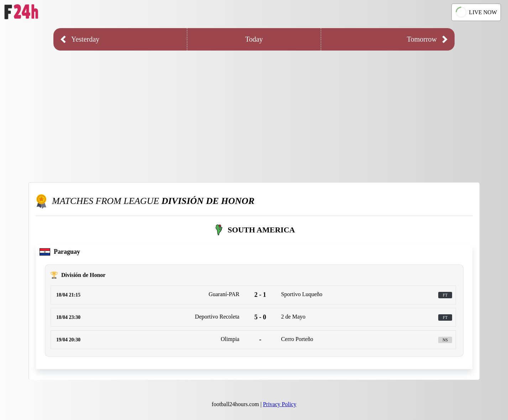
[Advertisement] (254, 111)
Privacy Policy (280, 404)
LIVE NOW (476, 12)
